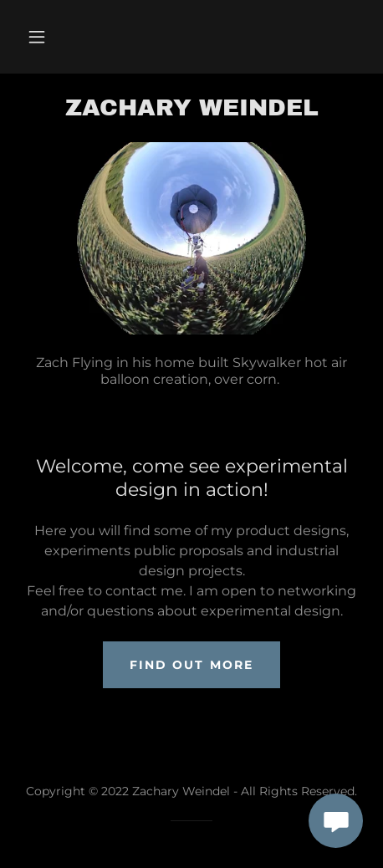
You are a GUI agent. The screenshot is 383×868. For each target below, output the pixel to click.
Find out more (191, 665)
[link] (191, 108)
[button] (37, 37)
